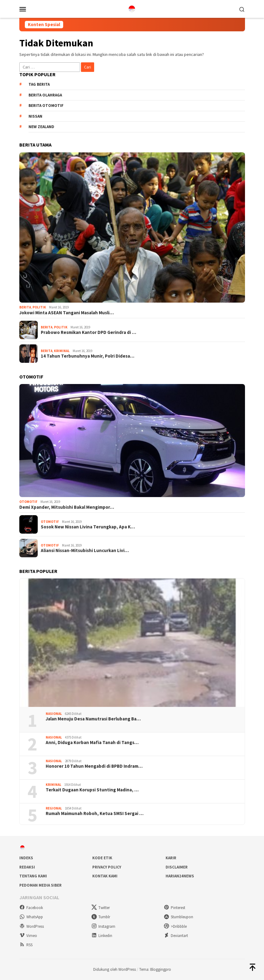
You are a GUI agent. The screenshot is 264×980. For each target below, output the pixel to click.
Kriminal (62, 351)
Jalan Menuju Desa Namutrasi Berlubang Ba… (93, 719)
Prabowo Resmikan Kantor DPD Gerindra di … (88, 332)
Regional (54, 808)
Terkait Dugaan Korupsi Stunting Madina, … (92, 790)
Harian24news (180, 876)
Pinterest (174, 908)
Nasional (54, 714)
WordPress (32, 926)
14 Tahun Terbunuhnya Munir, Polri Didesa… (88, 356)
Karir (171, 858)
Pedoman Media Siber (40, 885)
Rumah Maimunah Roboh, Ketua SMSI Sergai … (95, 813)
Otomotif (28, 502)
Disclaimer (177, 867)
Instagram (103, 926)
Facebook (31, 908)
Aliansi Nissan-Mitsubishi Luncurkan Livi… (85, 551)
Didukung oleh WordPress (115, 969)
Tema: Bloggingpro (155, 969)
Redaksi (27, 867)
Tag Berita (39, 84)
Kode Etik (102, 858)
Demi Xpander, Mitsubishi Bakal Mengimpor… (67, 507)
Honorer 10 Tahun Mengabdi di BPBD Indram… (94, 766)
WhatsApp (31, 917)
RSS (26, 945)
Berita (25, 307)
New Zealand (41, 127)
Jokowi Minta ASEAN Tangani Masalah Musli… (67, 313)
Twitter (101, 908)
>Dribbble (175, 926)
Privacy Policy (107, 867)
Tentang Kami (33, 876)
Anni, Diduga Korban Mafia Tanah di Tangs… (92, 743)
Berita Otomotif (46, 106)
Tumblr (101, 917)
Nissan (35, 116)
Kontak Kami (105, 876)
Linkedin (102, 936)
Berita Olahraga (45, 95)
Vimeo (28, 936)
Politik (39, 307)
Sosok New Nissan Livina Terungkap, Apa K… (88, 527)
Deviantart (176, 936)
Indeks (26, 858)
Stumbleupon (178, 917)
